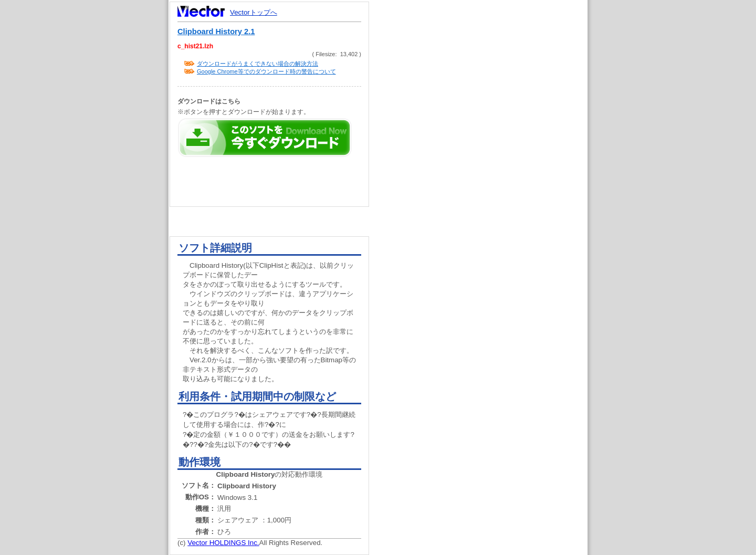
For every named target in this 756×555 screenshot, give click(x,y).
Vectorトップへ (254, 12)
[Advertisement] (487, 200)
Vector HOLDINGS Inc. (223, 543)
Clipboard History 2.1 (216, 32)
